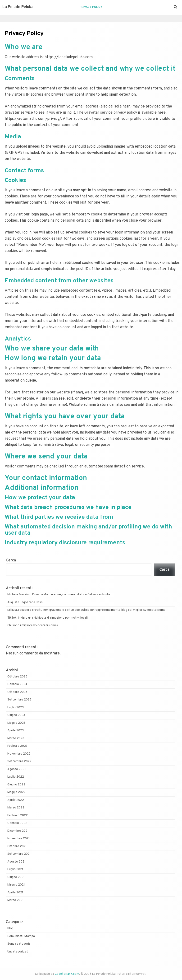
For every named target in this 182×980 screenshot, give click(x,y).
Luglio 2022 (16, 777)
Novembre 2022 (19, 754)
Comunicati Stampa (21, 936)
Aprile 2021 (15, 893)
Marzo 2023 (16, 738)
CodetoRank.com (67, 974)
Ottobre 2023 (17, 692)
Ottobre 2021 (17, 846)
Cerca (11, 560)
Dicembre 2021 (18, 831)
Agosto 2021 (16, 862)
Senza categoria (19, 944)
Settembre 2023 (19, 700)
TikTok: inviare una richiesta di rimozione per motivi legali (48, 618)
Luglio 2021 (15, 869)
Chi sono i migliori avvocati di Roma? (33, 625)
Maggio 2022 (16, 792)
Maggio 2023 (16, 723)
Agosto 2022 (17, 769)
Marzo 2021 (16, 900)
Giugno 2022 (16, 785)
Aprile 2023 (16, 731)
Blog (10, 929)
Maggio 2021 (16, 885)
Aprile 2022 (16, 800)
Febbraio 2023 (17, 746)
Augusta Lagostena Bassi (25, 602)
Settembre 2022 (19, 761)
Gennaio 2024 (17, 684)
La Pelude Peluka (18, 7)
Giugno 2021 (16, 877)
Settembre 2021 (19, 854)
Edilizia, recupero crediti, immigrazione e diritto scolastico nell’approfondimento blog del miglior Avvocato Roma (86, 610)
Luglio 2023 (16, 708)
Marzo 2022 (16, 808)
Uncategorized (18, 952)
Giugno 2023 (16, 715)
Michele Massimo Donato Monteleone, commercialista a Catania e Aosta (59, 595)
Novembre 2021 (19, 839)
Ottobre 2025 (17, 677)
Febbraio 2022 (18, 816)
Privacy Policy (91, 7)
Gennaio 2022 (17, 823)
